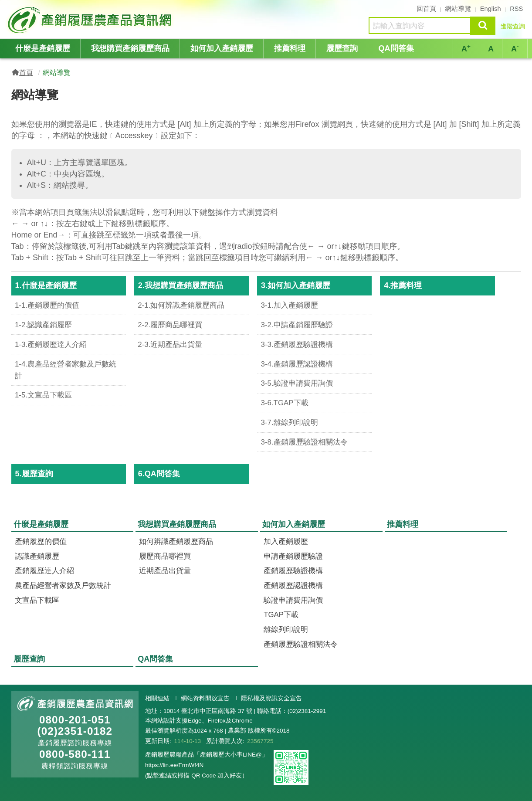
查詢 (483, 25)
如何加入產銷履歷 (222, 48)
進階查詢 (512, 26)
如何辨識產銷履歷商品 (176, 541)
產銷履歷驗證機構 (293, 571)
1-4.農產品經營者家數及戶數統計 (66, 370)
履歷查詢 (342, 48)
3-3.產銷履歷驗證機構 (297, 344)
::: (8, 8)
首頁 (26, 72)
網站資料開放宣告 (205, 698)
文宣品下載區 (37, 600)
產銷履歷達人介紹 (44, 571)
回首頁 (426, 9)
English (491, 9)
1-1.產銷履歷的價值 (47, 305)
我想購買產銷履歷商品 (130, 48)
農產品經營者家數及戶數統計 (63, 585)
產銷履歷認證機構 (293, 585)
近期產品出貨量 (165, 571)
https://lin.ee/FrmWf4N (174, 765)
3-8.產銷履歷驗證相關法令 (304, 442)
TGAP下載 (281, 615)
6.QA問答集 (159, 474)
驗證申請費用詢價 (293, 600)
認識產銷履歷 (37, 556)
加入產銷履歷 (286, 541)
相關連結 (157, 698)
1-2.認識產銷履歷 (43, 325)
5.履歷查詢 (34, 474)
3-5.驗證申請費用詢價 (297, 383)
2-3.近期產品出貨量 (170, 344)
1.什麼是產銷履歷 (46, 285)
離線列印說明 (286, 630)
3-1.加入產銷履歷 (290, 305)
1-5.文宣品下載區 (43, 395)
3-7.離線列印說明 (290, 423)
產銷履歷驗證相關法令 (301, 644)
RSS (516, 9)
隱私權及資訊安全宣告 (271, 698)
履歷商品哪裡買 (165, 556)
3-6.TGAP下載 (285, 403)
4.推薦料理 (403, 285)
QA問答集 (396, 48)
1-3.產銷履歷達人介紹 (51, 344)
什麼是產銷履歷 (43, 48)
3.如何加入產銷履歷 (296, 285)
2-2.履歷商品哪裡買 (170, 325)
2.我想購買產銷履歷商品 (181, 285)
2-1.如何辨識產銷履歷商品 (181, 305)
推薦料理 (290, 48)
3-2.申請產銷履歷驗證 (297, 325)
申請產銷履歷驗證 (293, 556)
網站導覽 (458, 9)
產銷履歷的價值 (41, 541)
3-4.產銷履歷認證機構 (297, 364)
